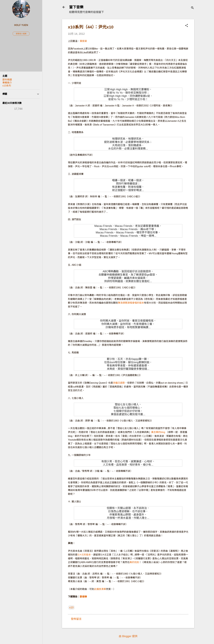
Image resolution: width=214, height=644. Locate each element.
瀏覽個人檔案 (21, 34)
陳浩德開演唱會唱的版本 (131, 303)
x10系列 (7, 86)
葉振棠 (83, 41)
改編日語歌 (119, 383)
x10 (71, 607)
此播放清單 (100, 589)
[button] (187, 26)
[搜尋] (192, 8)
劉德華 (83, 597)
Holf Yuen (21, 25)
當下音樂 (76, 7)
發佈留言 (76, 619)
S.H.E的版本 (84, 555)
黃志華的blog (158, 432)
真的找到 (134, 562)
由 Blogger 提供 (128, 636)
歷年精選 (7, 80)
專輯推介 (7, 83)
